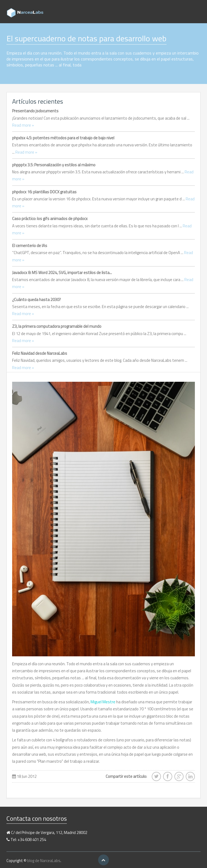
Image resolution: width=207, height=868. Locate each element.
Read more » (23, 125)
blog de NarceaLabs (44, 861)
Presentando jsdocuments (35, 111)
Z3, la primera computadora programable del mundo (57, 326)
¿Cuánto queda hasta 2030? (37, 300)
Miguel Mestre (103, 702)
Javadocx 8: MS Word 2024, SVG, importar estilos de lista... (62, 273)
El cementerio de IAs (30, 246)
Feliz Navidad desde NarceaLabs (40, 353)
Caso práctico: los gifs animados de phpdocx (50, 219)
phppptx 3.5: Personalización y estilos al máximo (54, 165)
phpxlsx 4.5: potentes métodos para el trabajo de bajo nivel (63, 138)
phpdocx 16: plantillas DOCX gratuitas (44, 192)
